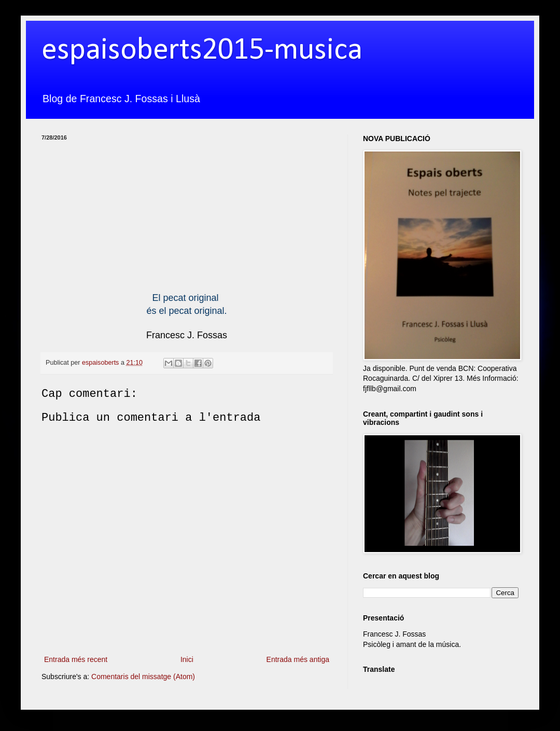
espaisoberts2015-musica (202, 51)
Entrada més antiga (298, 659)
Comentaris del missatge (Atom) (143, 677)
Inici (187, 659)
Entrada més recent (76, 659)
